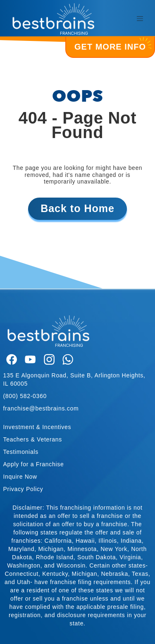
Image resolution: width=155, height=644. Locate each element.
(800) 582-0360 (25, 396)
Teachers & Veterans (33, 439)
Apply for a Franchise (34, 464)
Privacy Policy (23, 489)
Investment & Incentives (37, 427)
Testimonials (21, 452)
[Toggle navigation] (140, 19)
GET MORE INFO (112, 44)
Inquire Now (20, 477)
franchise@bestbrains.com (41, 408)
